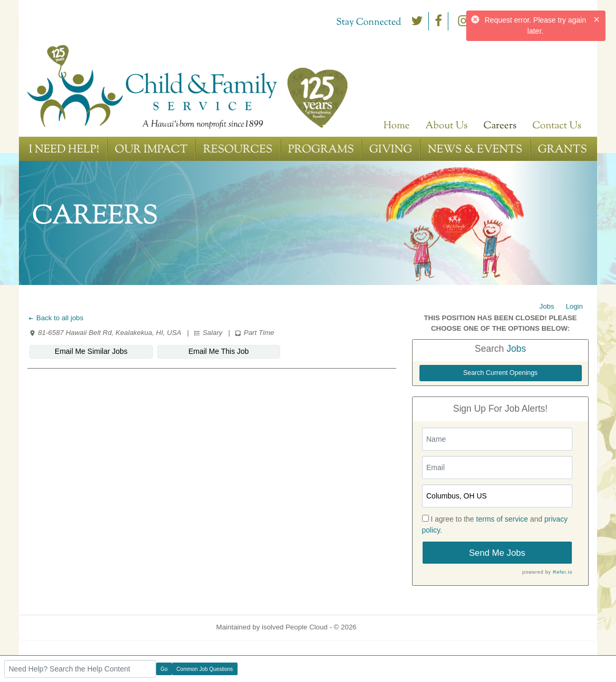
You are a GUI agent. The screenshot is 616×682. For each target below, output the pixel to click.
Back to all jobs (55, 318)
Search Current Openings (500, 373)
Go (164, 669)
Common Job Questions (205, 669)
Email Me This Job (218, 351)
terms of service (502, 519)
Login (574, 306)
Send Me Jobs (497, 553)
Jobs (547, 306)
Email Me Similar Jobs (91, 351)
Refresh (388, 627)
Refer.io (563, 572)
